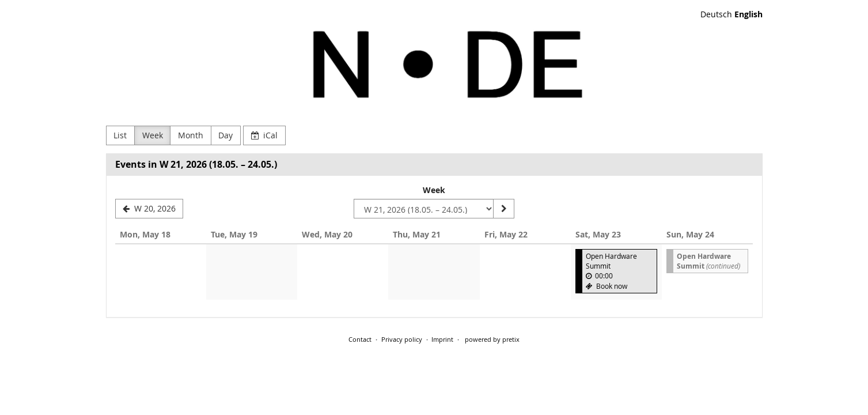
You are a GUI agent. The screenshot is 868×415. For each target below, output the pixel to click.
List (120, 135)
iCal (265, 135)
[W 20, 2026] (149, 209)
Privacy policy (402, 339)
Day (225, 135)
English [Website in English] (748, 14)
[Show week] (503, 209)
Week (153, 135)
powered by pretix (492, 339)
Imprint (442, 339)
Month (191, 135)
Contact (360, 339)
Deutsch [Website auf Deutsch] (716, 14)
